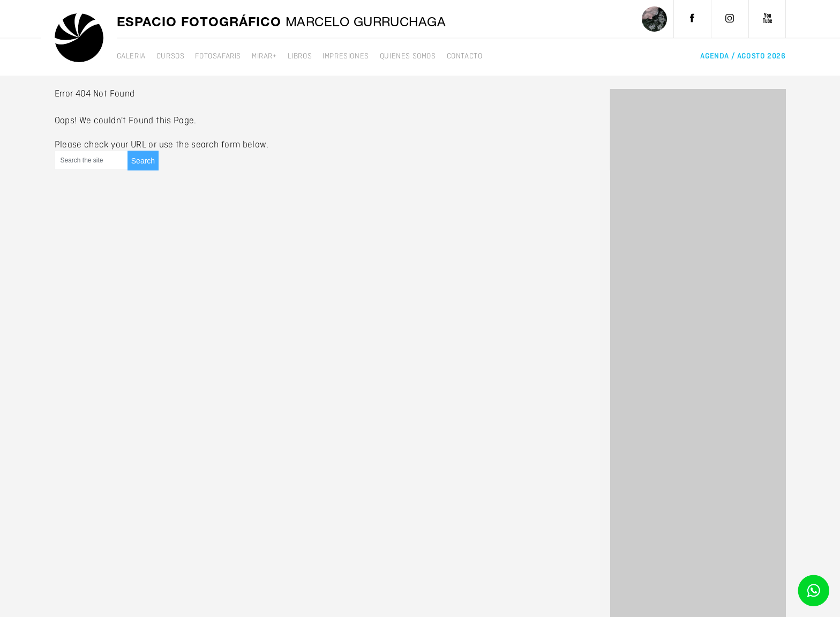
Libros (300, 56)
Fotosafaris (218, 56)
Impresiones (346, 56)
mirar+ (264, 56)
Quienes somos (408, 56)
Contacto (465, 56)
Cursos (171, 56)
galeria (131, 56)
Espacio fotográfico (282, 24)
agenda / (743, 56)
